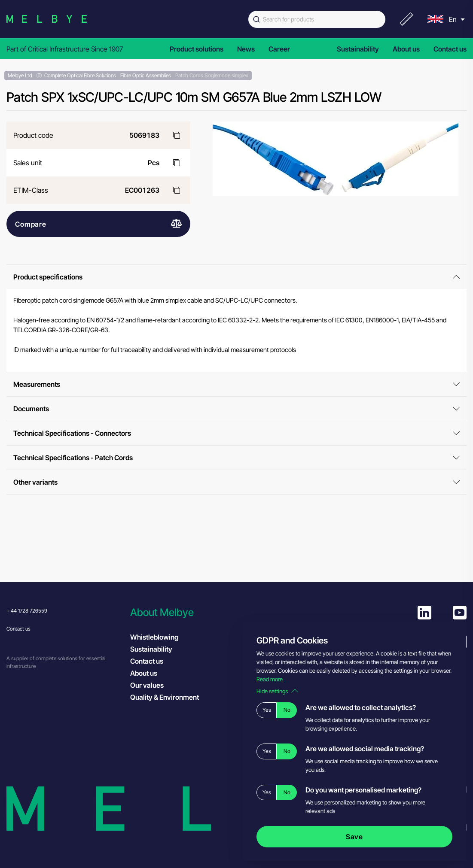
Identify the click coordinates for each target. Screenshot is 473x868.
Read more (270, 679)
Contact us (450, 49)
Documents (236, 409)
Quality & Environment (165, 697)
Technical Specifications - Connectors (236, 433)
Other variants (236, 482)
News (246, 49)
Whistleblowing (154, 637)
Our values (147, 685)
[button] (188, 612)
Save (354, 837)
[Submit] (256, 19)
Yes (267, 710)
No (287, 710)
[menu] (445, 19)
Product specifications (236, 277)
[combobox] (317, 19)
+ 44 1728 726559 (27, 611)
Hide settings (277, 691)
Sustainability (358, 49)
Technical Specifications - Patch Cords (236, 458)
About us (406, 49)
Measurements (236, 384)
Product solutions (197, 49)
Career (279, 49)
